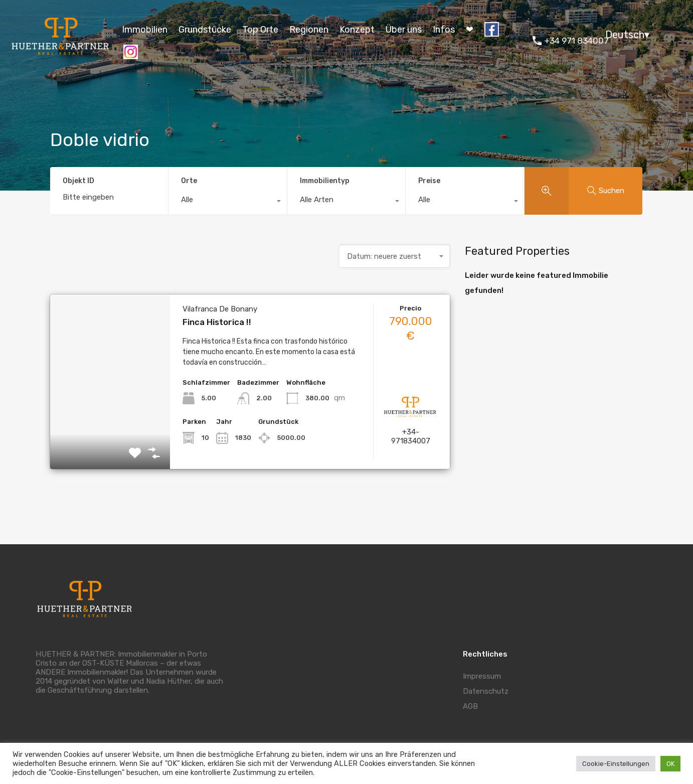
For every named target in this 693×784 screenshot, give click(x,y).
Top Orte (260, 30)
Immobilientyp (325, 181)
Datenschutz (486, 691)
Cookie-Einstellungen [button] (616, 764)
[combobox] (227, 202)
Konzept (357, 30)
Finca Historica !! (217, 322)
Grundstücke (205, 30)
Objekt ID (78, 181)
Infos (444, 30)
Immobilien (145, 30)
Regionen (309, 30)
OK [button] (670, 764)
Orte (189, 181)
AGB (470, 706)
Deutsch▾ (627, 35)
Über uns (404, 30)
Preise (429, 181)
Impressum (482, 676)
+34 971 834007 (576, 41)
